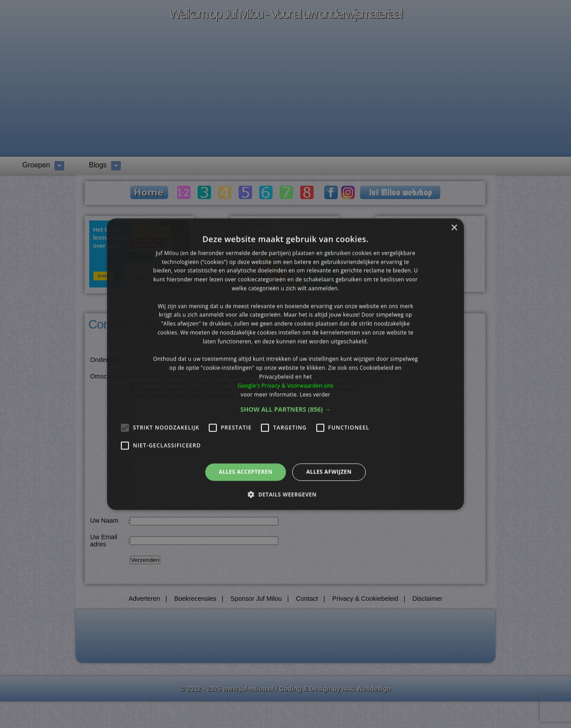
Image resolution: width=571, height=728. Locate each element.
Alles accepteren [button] (246, 472)
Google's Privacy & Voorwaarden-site (285, 385)
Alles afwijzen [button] (329, 472)
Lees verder (315, 394)
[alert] (285, 364)
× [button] (454, 228)
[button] (286, 410)
